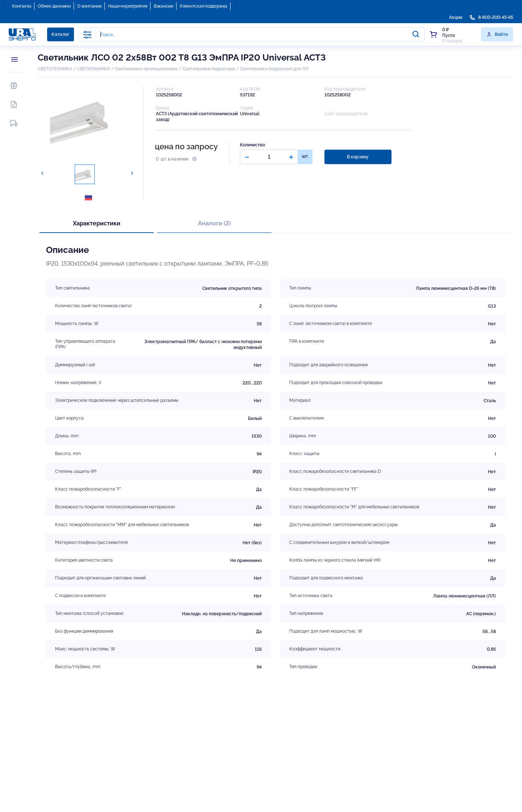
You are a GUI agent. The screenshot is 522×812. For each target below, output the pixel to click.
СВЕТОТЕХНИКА (55, 69)
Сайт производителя (346, 114)
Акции (456, 17)
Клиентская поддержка (204, 6)
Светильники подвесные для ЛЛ (274, 69)
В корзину (358, 157)
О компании (89, 6)
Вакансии (163, 6)
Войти (497, 34)
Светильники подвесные (209, 69)
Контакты (22, 6)
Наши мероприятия (128, 6)
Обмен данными (54, 6)
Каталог (61, 34)
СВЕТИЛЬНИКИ (94, 69)
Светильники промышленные (146, 69)
